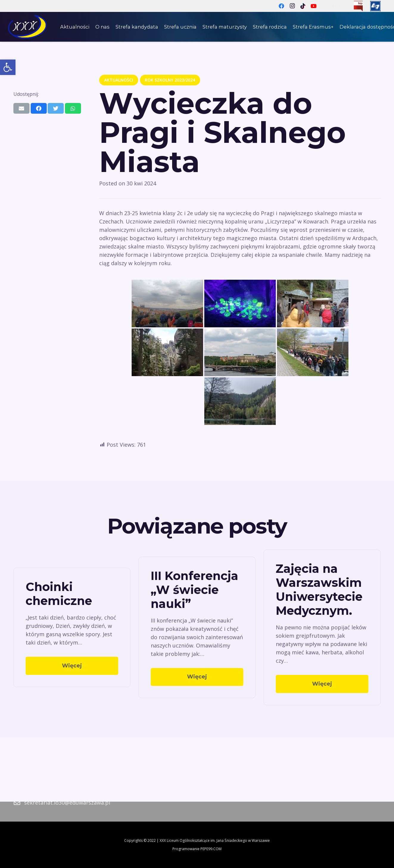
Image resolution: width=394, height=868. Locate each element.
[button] (8, 67)
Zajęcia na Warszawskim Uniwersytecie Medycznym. (319, 590)
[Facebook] (281, 6)
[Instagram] (292, 6)
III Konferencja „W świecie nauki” (194, 590)
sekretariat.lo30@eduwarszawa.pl (67, 803)
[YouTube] (314, 6)
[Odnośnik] (358, 6)
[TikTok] (303, 6)
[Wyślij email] (21, 108)
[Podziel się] (39, 108)
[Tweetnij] (56, 108)
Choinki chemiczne (59, 594)
